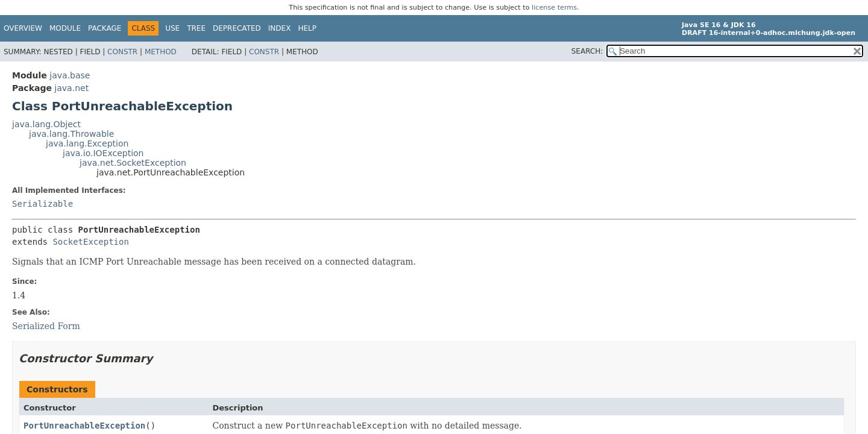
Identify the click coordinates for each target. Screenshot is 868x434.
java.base (70, 75)
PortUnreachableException (84, 426)
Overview (23, 28)
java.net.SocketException (133, 163)
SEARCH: (587, 51)
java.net (71, 88)
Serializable (42, 204)
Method (161, 52)
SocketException (90, 242)
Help (307, 28)
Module (65, 28)
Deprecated (237, 28)
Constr (122, 52)
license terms (554, 8)
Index (280, 28)
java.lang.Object (46, 124)
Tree (196, 28)
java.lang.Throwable (71, 134)
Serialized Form (46, 326)
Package (105, 28)
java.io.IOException (103, 153)
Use (172, 28)
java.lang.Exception (87, 143)
